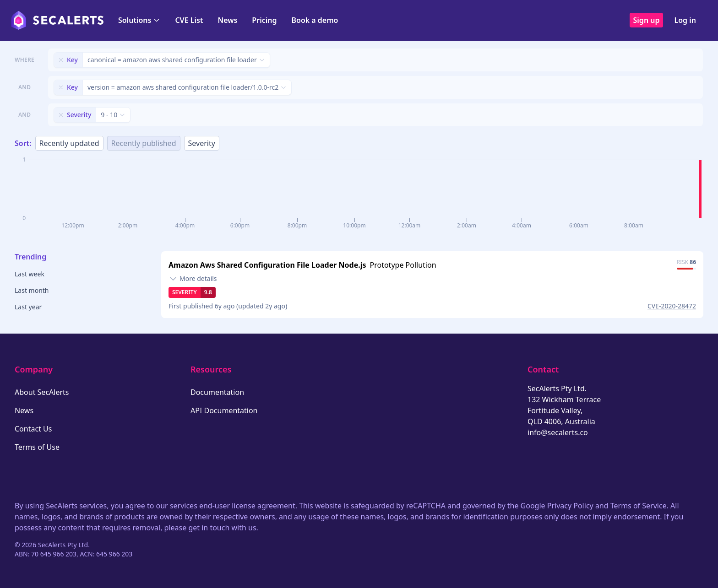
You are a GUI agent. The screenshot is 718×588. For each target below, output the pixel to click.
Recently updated (69, 143)
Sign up (647, 20)
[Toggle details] (193, 279)
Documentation (217, 392)
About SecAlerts (42, 392)
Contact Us (33, 429)
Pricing (264, 20)
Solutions (139, 20)
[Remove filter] (61, 60)
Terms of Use (37, 447)
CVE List (189, 20)
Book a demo (315, 20)
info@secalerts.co (558, 432)
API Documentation (224, 410)
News (227, 20)
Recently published (144, 143)
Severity (202, 143)
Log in (685, 20)
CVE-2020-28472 (672, 306)
